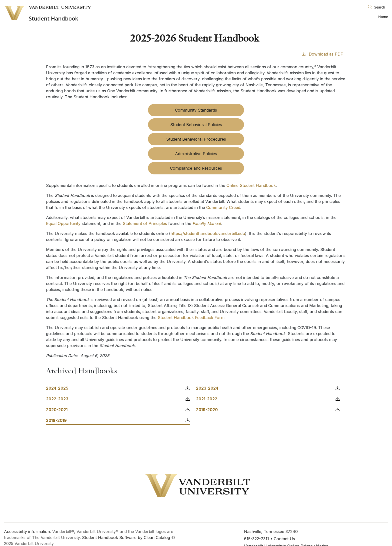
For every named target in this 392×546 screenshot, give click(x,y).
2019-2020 (207, 410)
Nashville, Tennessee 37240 (271, 531)
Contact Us (284, 539)
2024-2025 (57, 388)
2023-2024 (207, 388)
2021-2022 (207, 399)
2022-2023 (57, 399)
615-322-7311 (256, 539)
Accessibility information (27, 531)
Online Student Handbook (251, 185)
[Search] (377, 7)
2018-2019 (56, 420)
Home (383, 17)
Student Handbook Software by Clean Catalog (126, 537)
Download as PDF (322, 54)
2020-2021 (57, 410)
